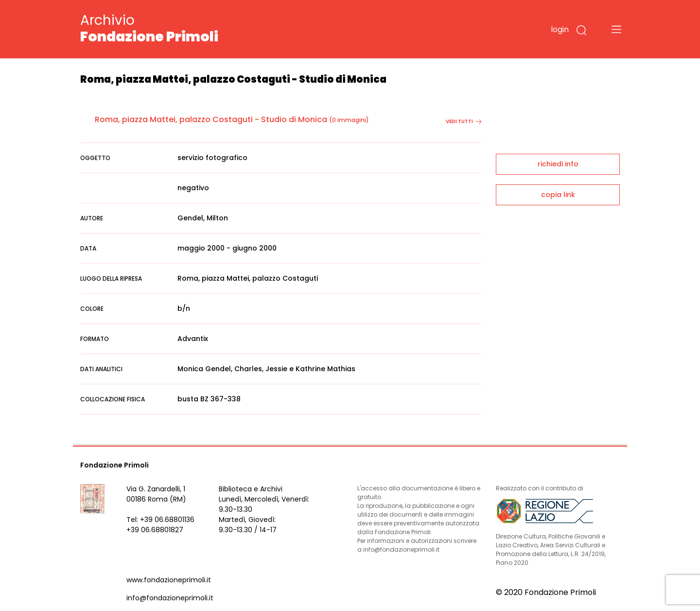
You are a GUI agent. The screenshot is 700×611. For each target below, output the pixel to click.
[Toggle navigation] (616, 29)
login (560, 29)
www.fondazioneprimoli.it (169, 580)
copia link (558, 195)
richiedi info (558, 164)
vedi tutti (464, 121)
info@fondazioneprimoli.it (170, 598)
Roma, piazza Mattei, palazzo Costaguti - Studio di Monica (211, 119)
